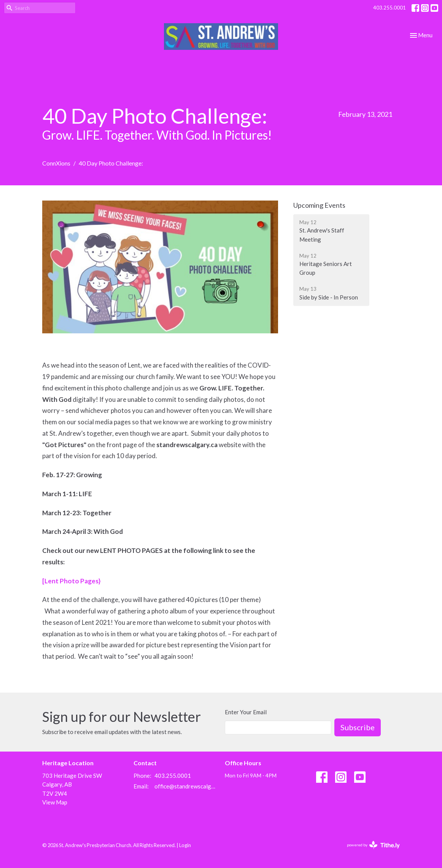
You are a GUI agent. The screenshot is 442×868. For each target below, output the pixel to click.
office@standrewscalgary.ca (186, 786)
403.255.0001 (390, 8)
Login (185, 845)
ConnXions (56, 163)
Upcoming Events (319, 205)
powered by (373, 845)
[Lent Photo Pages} (72, 581)
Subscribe (358, 727)
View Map (55, 802)
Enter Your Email (246, 712)
